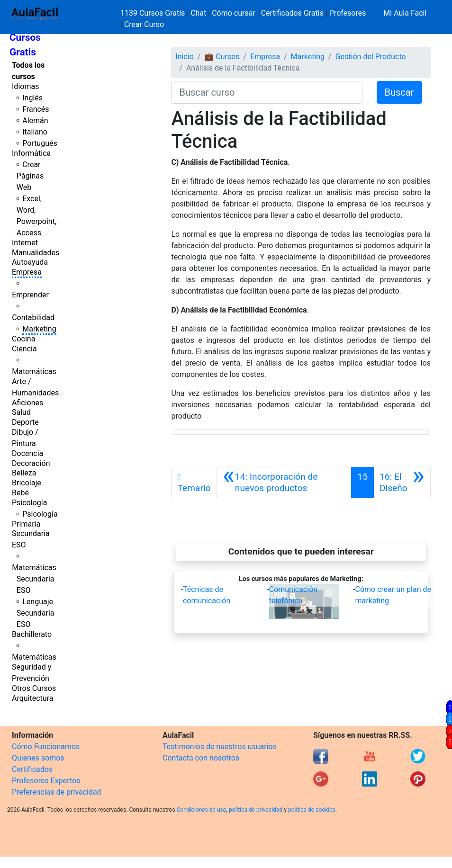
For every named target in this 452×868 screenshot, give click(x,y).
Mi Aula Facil (405, 13)
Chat (198, 13)
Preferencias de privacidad (57, 792)
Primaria (26, 524)
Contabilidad (33, 318)
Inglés (32, 98)
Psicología (29, 503)
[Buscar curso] (267, 92)
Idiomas (25, 86)
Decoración (31, 463)
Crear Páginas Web (30, 176)
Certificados (32, 769)
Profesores (348, 13)
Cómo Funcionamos (46, 747)
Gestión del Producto (371, 57)
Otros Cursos (34, 688)
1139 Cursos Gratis (154, 13)
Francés (36, 109)
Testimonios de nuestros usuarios (220, 747)
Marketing (39, 329)
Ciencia (24, 349)
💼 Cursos (222, 57)
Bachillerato (32, 634)
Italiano (35, 132)
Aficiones (27, 403)
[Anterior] (284, 483)
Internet (25, 243)
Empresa (27, 272)
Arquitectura (32, 698)
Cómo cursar (234, 13)
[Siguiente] (402, 483)
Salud (21, 412)
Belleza (24, 473)
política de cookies (312, 810)
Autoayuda (30, 262)
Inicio (184, 57)
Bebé (20, 493)
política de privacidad (256, 810)
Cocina (23, 339)
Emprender (30, 295)
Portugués (40, 143)
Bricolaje (27, 483)
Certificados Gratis (292, 13)
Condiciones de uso (202, 810)
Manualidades (36, 253)
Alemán (35, 121)
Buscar (399, 92)
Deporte (25, 422)
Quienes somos (38, 758)
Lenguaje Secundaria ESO (36, 613)
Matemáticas (34, 371)
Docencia (27, 453)
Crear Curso (144, 24)
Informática (31, 153)
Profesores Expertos (46, 781)
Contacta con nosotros (201, 758)
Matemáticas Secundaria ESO (34, 579)
